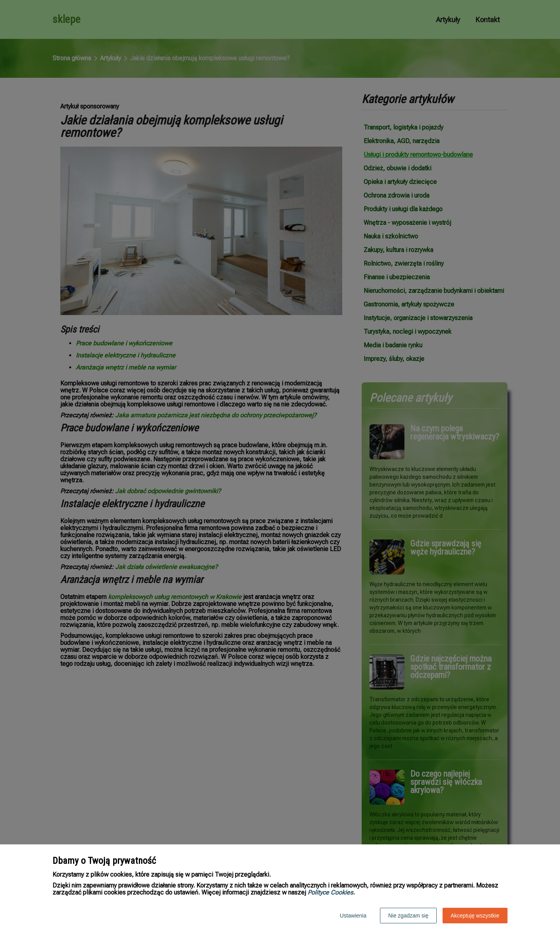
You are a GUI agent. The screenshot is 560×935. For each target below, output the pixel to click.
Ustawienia (353, 916)
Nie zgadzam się (408, 916)
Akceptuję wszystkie (475, 916)
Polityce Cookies (330, 892)
